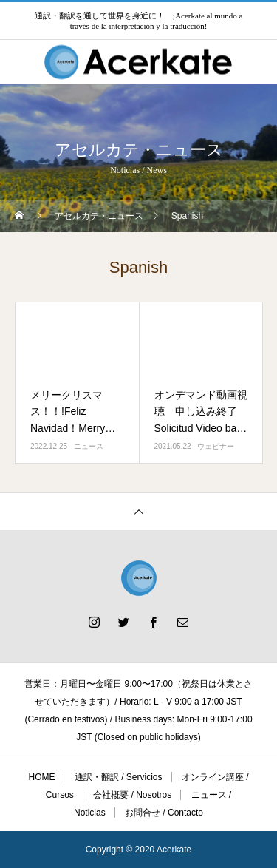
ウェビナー (216, 446)
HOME (41, 777)
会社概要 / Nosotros (132, 795)
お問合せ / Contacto (164, 813)
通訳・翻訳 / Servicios (119, 777)
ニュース (89, 446)
